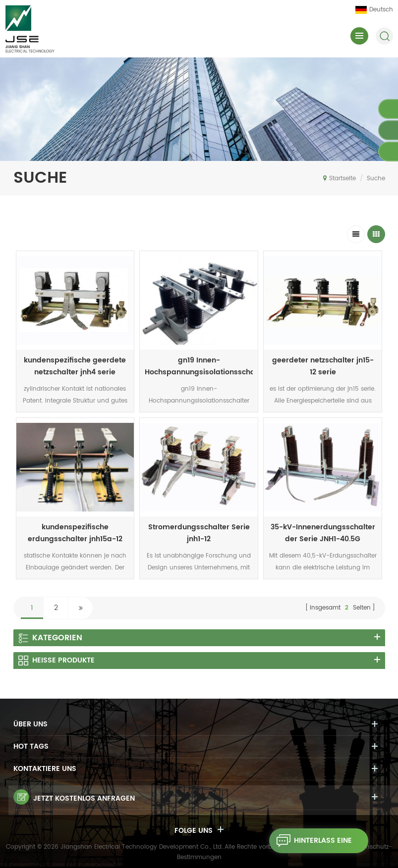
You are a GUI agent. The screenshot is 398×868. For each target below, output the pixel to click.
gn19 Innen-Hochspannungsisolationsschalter (199, 366)
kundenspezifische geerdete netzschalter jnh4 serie (75, 366)
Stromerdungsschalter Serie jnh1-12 (199, 533)
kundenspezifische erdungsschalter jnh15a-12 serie (75, 533)
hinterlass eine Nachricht (311, 841)
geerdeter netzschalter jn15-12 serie (323, 366)
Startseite (340, 178)
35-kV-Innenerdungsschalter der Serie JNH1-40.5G (323, 533)
